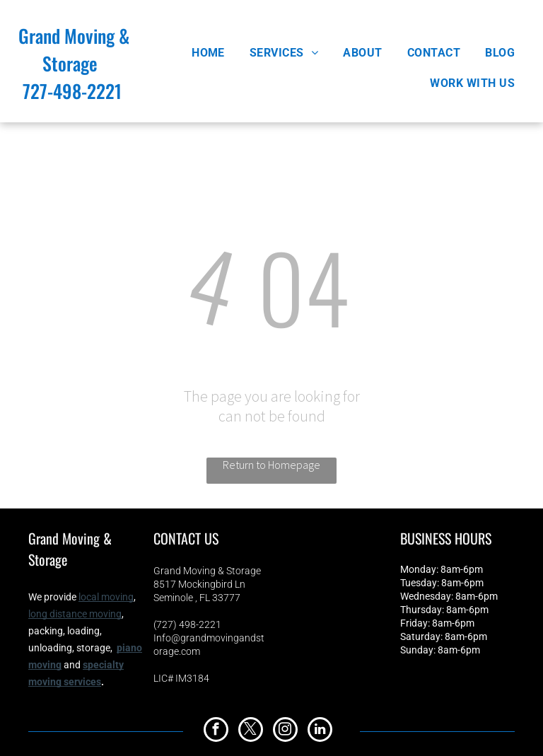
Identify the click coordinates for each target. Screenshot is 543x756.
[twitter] (251, 731)
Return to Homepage (271, 465)
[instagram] (285, 731)
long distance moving (75, 614)
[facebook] (216, 731)
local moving (106, 597)
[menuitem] (214, 53)
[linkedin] (320, 731)
